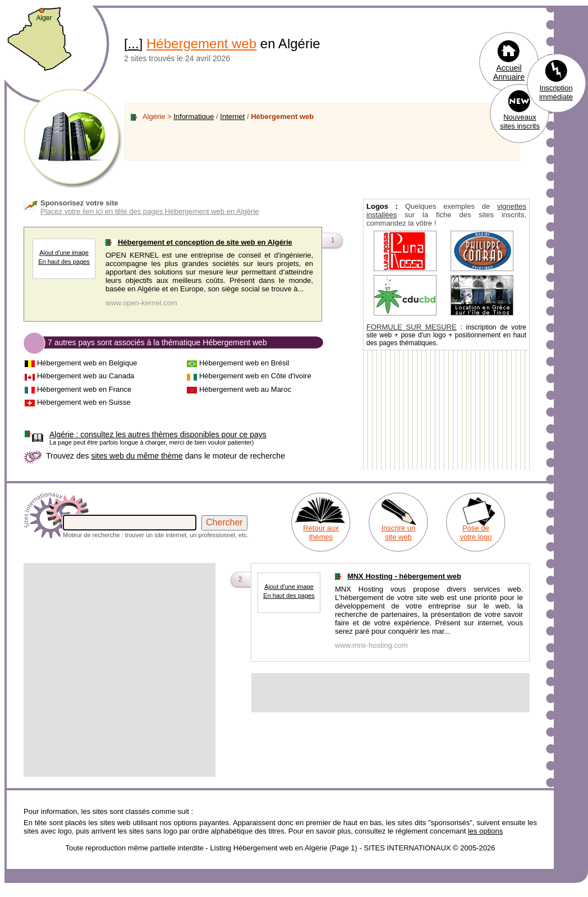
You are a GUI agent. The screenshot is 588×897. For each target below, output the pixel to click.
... (134, 44)
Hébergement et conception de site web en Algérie (205, 242)
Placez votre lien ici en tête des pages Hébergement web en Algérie (150, 211)
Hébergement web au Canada (86, 376)
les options (485, 831)
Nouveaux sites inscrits (520, 122)
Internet (232, 116)
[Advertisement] (105, 670)
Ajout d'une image (64, 253)
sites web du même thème (137, 456)
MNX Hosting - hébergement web (404, 576)
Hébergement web (201, 44)
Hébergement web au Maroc (245, 389)
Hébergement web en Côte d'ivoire (255, 376)
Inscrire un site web (399, 532)
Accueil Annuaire (509, 72)
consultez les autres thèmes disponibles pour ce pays (158, 434)
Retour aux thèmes (321, 532)
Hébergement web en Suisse (84, 402)
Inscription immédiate (556, 92)
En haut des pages (64, 262)
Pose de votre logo (476, 532)
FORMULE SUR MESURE (412, 327)
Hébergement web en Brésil (244, 363)
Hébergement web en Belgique (87, 363)
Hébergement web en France (84, 389)
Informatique (194, 116)
